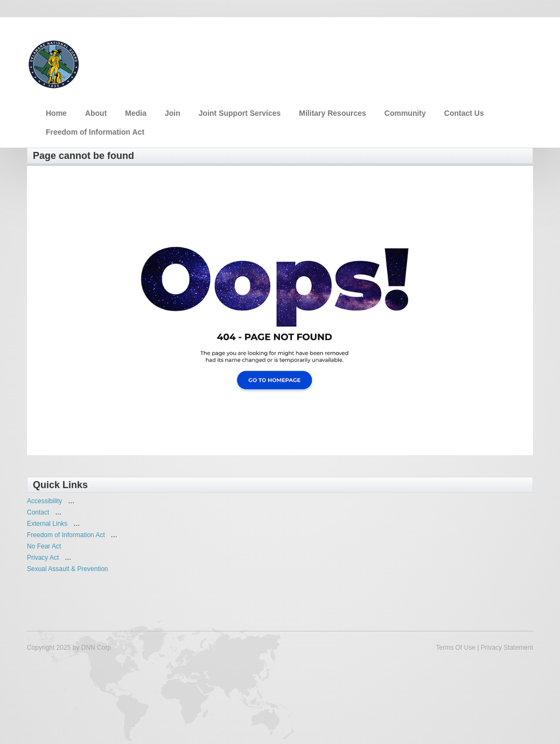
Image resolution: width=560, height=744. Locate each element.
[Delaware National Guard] (54, 62)
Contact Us (464, 113)
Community (405, 113)
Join (173, 113)
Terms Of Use (455, 648)
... (71, 500)
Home (56, 113)
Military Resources (332, 113)
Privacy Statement (507, 648)
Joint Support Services (240, 113)
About (96, 113)
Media (136, 113)
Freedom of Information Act (95, 132)
